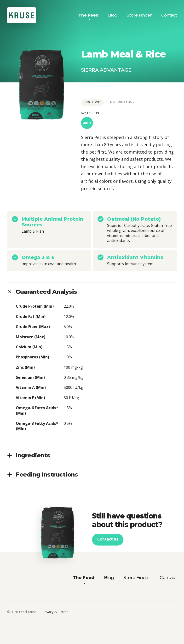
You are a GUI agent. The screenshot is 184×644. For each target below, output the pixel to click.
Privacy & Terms (55, 612)
